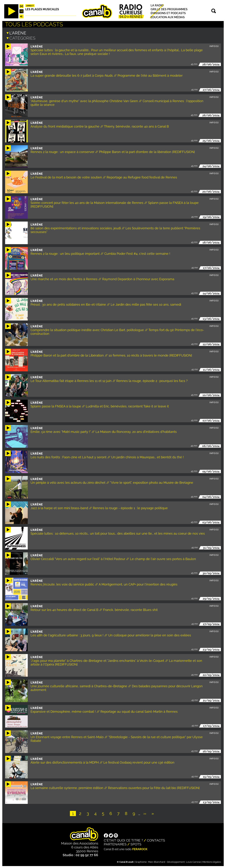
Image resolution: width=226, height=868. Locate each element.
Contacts (156, 840)
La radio (157, 5)
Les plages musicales (42, 9)
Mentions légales (212, 862)
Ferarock (140, 849)
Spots (136, 844)
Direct (30, 6)
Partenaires (115, 844)
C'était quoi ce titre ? (123, 840)
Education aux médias (168, 17)
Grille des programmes (169, 9)
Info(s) (214, 46)
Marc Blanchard (157, 862)
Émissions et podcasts (168, 13)
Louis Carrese (194, 862)
